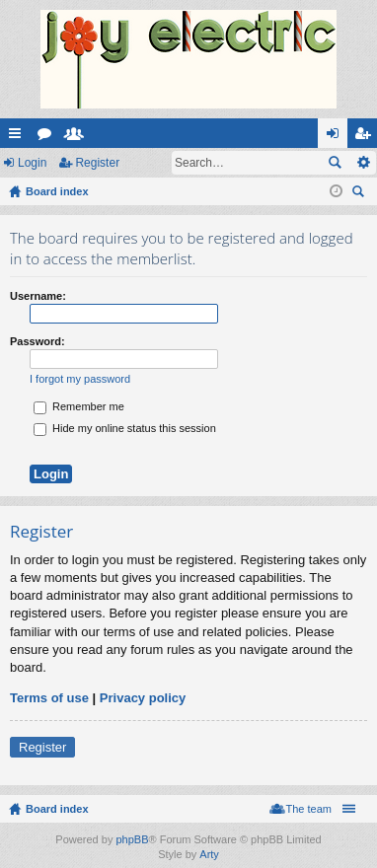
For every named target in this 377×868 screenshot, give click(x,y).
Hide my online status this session (125, 428)
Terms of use (49, 698)
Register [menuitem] (367, 137)
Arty (209, 854)
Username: (38, 296)
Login (32, 163)
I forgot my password (80, 379)
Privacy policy (143, 698)
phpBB (132, 839)
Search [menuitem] (360, 194)
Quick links (19, 137)
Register (97, 163)
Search (335, 163)
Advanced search (363, 163)
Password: (38, 341)
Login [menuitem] (337, 137)
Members (78, 137)
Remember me (79, 406)
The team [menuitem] (309, 809)
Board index (57, 809)
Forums (48, 137)
